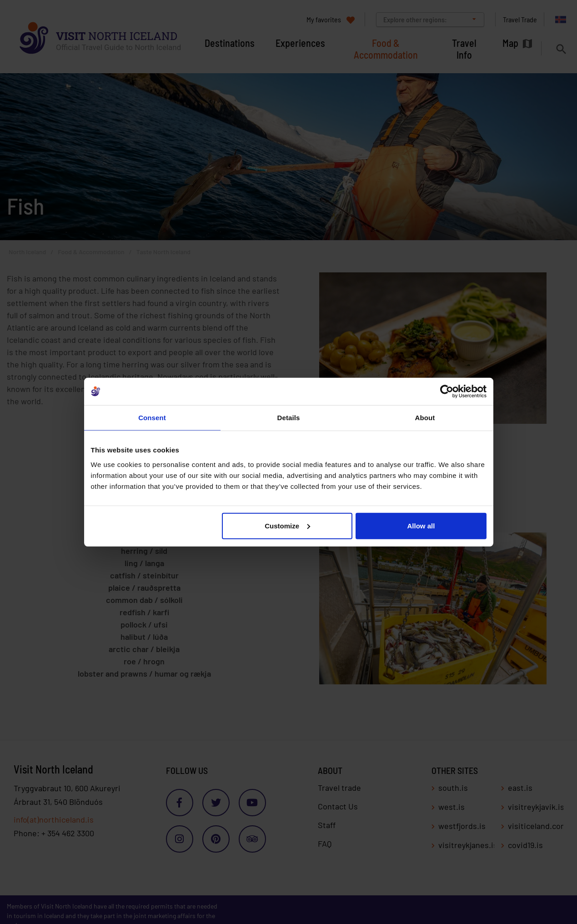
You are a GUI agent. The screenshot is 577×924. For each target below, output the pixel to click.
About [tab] (425, 418)
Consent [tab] (152, 418)
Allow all (421, 525)
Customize (287, 525)
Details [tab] (289, 418)
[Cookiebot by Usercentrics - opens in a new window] (447, 392)
